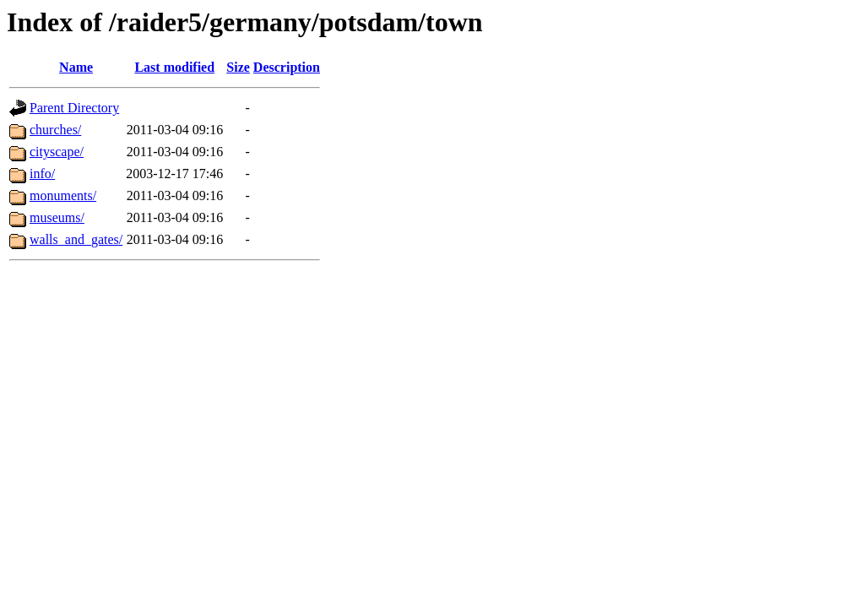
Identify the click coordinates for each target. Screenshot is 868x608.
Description (287, 67)
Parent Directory (74, 108)
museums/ (57, 217)
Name (76, 67)
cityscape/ (57, 152)
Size (238, 67)
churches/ (55, 130)
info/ (42, 174)
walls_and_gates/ (76, 239)
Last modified (174, 67)
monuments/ (63, 195)
